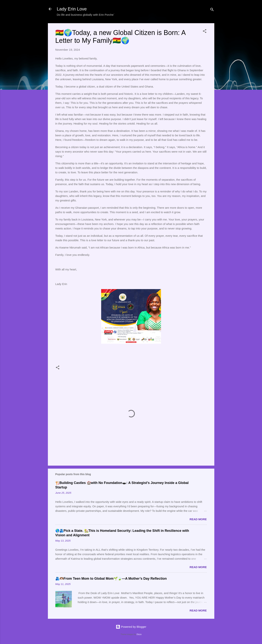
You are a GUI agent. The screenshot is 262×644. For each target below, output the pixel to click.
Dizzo (139, 634)
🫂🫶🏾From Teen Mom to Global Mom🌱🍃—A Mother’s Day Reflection (111, 579)
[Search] (212, 10)
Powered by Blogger (131, 627)
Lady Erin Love (72, 9)
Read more (198, 519)
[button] (205, 32)
